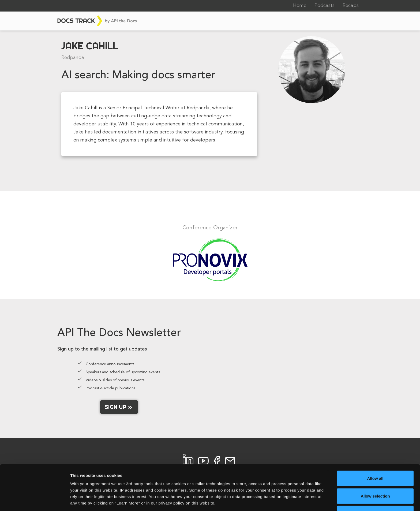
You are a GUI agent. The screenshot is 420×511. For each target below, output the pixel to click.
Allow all (375, 458)
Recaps (351, 6)
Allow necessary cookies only (375, 493)
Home (300, 6)
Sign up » (119, 407)
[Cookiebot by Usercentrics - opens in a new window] (35, 501)
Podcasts (325, 6)
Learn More (280, 500)
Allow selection (375, 476)
